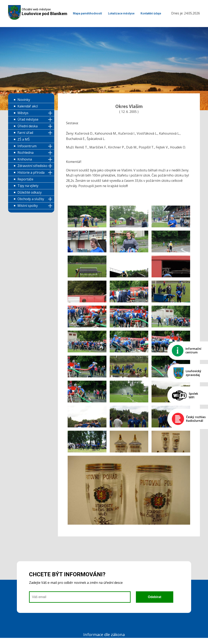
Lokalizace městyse (121, 13)
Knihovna (25, 159)
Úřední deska (28, 126)
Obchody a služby (31, 199)
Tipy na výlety (28, 186)
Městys (23, 113)
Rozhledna (25, 153)
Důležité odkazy (30, 192)
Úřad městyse (28, 119)
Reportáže (25, 179)
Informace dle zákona (104, 635)
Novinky (24, 100)
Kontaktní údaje (151, 13)
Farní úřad (25, 133)
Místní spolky (28, 206)
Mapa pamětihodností (87, 13)
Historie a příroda (31, 172)
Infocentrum (27, 146)
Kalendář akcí (28, 106)
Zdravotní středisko (32, 166)
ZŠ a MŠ (24, 139)
